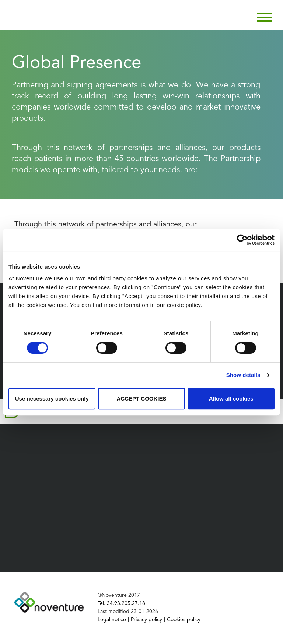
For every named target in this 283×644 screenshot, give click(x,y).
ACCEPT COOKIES (141, 399)
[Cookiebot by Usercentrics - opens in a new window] (242, 240)
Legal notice (112, 620)
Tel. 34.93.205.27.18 (121, 603)
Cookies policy (184, 620)
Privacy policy (146, 620)
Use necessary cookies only (52, 399)
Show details (243, 375)
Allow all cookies (231, 399)
